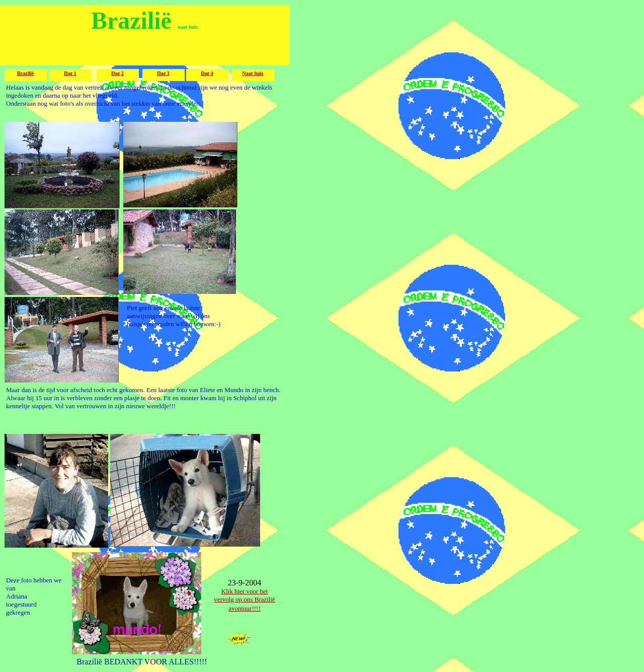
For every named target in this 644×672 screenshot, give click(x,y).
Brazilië (25, 73)
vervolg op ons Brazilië (245, 599)
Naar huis (253, 73)
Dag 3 (163, 73)
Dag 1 (70, 73)
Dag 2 (117, 73)
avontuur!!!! (245, 608)
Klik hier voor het (245, 591)
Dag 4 (207, 73)
